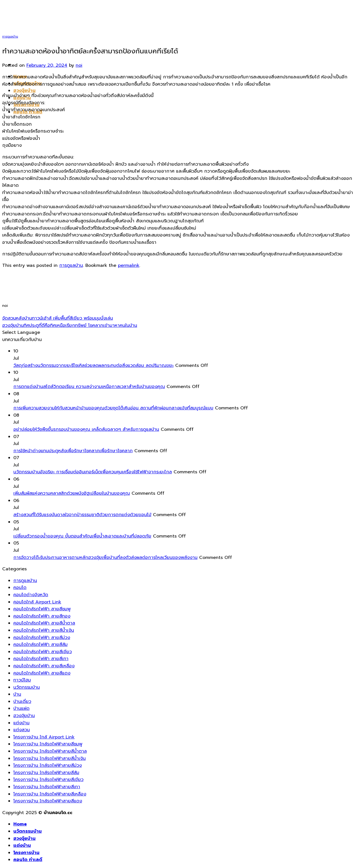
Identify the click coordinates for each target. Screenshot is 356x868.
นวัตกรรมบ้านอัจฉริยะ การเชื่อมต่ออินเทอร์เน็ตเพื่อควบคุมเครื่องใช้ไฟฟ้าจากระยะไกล (93, 472)
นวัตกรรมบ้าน (27, 687)
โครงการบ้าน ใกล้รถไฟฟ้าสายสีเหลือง (50, 794)
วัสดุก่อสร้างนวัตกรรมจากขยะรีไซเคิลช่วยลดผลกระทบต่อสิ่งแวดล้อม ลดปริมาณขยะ (93, 365)
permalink (129, 265)
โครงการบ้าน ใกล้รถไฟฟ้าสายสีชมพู (48, 744)
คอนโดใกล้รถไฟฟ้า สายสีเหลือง (44, 666)
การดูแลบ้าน (10, 37)
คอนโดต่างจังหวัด (31, 595)
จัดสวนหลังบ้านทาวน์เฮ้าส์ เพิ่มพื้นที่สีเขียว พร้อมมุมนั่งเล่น (58, 318)
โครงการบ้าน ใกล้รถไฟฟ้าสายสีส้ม (46, 773)
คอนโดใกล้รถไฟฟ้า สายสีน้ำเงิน (44, 630)
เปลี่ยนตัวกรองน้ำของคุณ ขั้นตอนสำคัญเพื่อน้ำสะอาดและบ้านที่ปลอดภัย (82, 536)
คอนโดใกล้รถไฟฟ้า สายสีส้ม (40, 645)
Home (20, 824)
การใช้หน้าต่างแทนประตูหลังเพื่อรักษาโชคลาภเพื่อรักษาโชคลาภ (73, 451)
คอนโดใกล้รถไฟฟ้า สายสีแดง (42, 673)
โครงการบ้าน (26, 853)
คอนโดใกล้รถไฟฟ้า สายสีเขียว (43, 652)
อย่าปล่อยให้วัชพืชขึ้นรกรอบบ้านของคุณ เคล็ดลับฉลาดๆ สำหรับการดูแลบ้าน (86, 429)
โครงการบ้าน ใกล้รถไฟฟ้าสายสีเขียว (48, 780)
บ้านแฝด (21, 708)
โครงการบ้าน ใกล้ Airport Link (44, 737)
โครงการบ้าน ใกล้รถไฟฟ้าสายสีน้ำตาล (50, 751)
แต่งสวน (22, 730)
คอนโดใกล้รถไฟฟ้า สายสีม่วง (42, 638)
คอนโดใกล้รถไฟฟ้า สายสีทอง (42, 616)
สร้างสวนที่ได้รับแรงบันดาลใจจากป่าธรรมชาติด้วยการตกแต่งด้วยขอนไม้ (82, 515)
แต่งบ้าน (21, 723)
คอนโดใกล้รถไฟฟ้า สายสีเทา (41, 659)
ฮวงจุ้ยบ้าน (24, 91)
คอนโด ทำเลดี (28, 860)
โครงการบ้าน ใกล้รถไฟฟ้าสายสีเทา (47, 787)
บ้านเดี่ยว (22, 702)
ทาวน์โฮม (22, 680)
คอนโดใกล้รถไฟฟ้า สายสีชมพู (42, 609)
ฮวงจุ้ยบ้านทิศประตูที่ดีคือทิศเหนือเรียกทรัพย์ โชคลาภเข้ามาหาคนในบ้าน (70, 325)
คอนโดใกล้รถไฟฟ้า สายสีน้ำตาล (44, 623)
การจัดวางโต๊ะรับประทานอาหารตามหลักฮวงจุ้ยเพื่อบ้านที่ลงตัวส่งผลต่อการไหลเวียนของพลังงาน (105, 558)
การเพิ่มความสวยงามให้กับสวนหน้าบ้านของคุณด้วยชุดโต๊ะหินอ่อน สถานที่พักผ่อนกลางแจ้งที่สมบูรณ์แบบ (113, 408)
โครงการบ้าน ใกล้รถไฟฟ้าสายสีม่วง (48, 765)
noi (79, 65)
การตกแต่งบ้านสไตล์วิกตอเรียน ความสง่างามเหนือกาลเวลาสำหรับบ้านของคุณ (89, 387)
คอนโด (20, 588)
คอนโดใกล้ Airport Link (37, 602)
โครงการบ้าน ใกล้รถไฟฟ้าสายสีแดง (48, 801)
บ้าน (17, 694)
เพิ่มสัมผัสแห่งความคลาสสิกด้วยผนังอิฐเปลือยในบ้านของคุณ (72, 493)
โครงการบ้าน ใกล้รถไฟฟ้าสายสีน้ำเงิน (50, 758)
